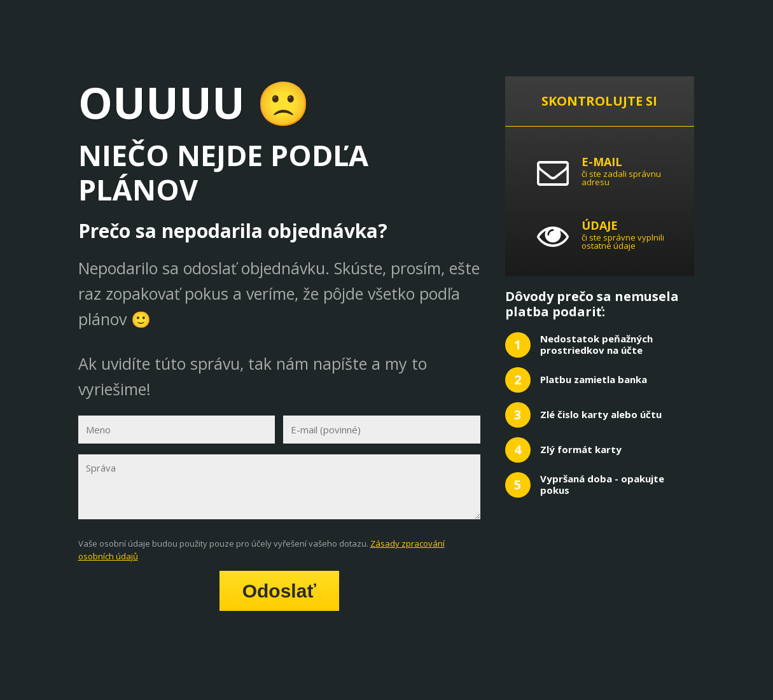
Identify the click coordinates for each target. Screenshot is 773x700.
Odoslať (279, 591)
